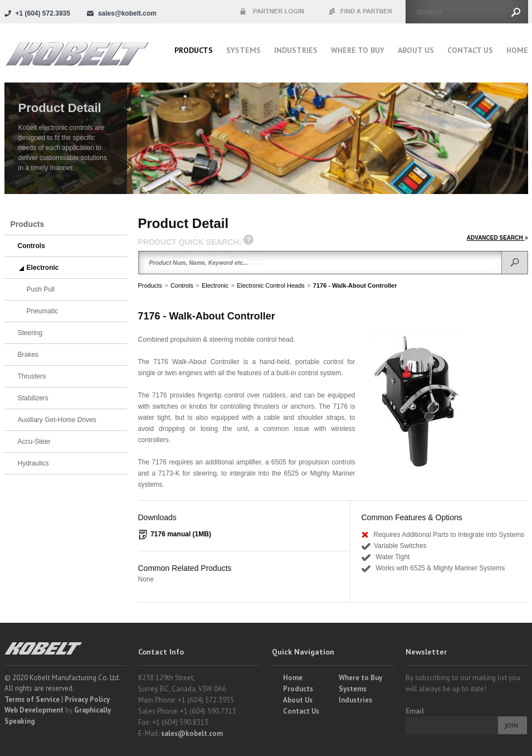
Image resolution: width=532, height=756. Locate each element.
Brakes (28, 355)
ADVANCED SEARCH (497, 238)
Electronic (215, 285)
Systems (243, 50)
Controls (182, 285)
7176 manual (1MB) (181, 534)
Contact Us (470, 50)
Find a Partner (361, 12)
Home (517, 50)
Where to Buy (360, 678)
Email (415, 711)
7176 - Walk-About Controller (355, 285)
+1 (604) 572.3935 (43, 13)
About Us (416, 50)
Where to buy (358, 50)
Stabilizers (33, 398)
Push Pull (41, 289)
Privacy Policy (87, 699)
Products (194, 50)
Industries (296, 50)
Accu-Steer (34, 442)
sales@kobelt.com (192, 733)
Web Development (34, 710)
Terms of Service (32, 699)
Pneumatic (43, 311)
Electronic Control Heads (271, 285)
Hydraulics (33, 463)
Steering (30, 333)
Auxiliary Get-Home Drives (57, 420)
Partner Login (272, 12)
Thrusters (32, 376)
